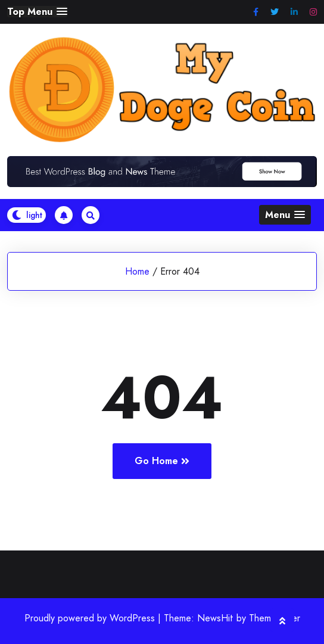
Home (137, 271)
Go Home (162, 461)
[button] (37, 12)
